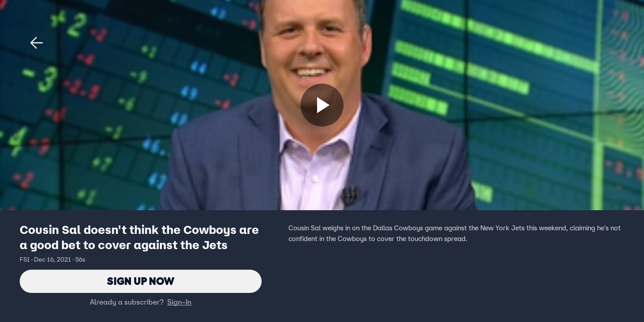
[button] (37, 43)
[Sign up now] (322, 105)
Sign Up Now (141, 281)
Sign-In (179, 302)
